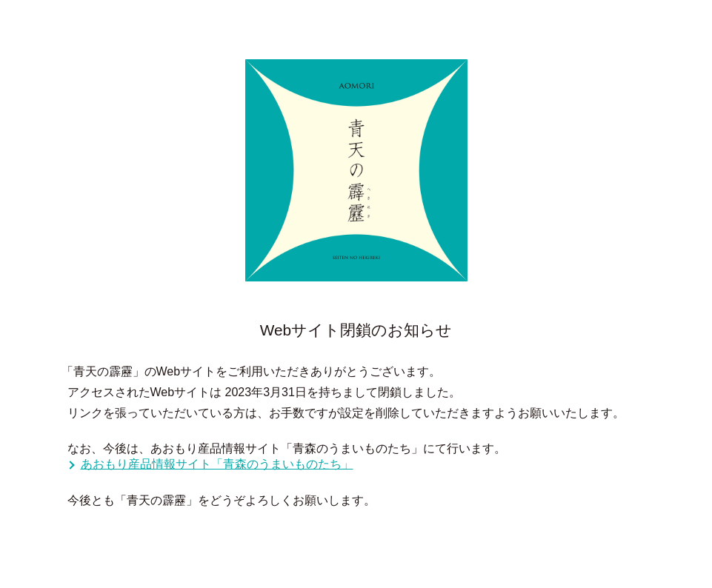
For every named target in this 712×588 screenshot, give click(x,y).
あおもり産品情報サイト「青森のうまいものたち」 (217, 464)
